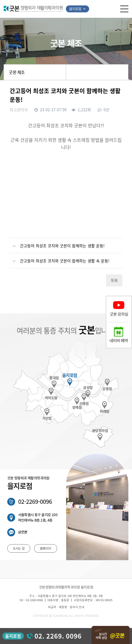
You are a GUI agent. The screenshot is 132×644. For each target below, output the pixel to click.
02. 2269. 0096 (58, 636)
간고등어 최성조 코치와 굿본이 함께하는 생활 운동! (57, 243)
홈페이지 (46, 548)
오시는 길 (19, 548)
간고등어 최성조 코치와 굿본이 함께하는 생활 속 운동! (60, 258)
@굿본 (23, 532)
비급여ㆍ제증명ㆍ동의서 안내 (66, 607)
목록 (114, 280)
